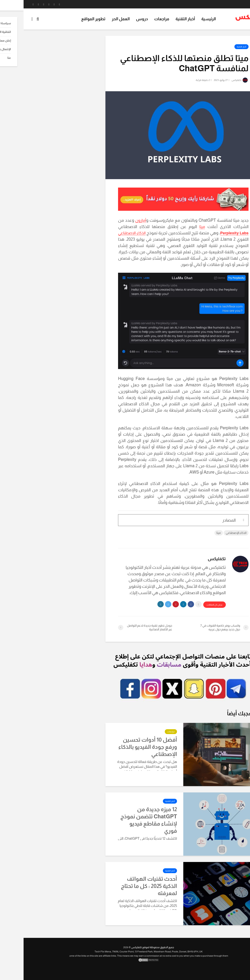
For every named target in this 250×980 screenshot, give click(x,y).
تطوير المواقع (70, 19)
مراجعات (138, 19)
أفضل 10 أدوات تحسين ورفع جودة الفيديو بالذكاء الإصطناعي (124, 747)
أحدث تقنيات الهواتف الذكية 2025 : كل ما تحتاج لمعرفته (125, 886)
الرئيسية (185, 19)
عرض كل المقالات (191, 605)
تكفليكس (216, 80)
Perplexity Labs (209, 233)
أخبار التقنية (162, 19)
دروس (118, 19)
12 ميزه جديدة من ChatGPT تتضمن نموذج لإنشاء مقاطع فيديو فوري (125, 820)
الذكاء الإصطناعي (213, 533)
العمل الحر (97, 19)
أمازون (117, 220)
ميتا (179, 227)
